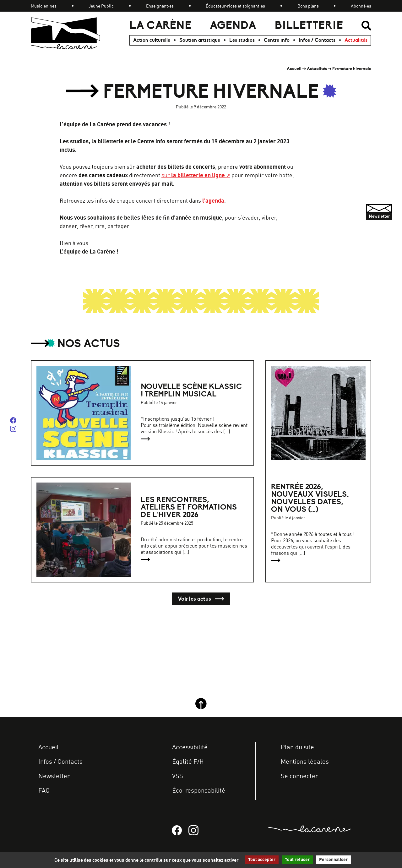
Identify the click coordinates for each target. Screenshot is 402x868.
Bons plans (308, 6)
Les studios (242, 40)
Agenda (233, 25)
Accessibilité (190, 747)
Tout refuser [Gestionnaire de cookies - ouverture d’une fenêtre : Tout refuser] (297, 860)
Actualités (356, 40)
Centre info (277, 40)
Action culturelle (152, 40)
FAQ (44, 790)
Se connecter (299, 776)
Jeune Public (101, 6)
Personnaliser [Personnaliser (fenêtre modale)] (333, 860)
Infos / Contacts (317, 40)
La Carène (160, 25)
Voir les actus (201, 599)
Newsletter (54, 776)
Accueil (294, 69)
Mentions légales (305, 761)
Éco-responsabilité (199, 790)
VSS (178, 776)
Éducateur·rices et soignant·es (235, 6)
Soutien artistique (200, 40)
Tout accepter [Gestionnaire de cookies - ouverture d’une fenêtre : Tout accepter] (262, 860)
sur (193, 175)
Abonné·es (361, 6)
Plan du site (297, 747)
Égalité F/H (188, 761)
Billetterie (309, 25)
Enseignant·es (160, 6)
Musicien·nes (44, 6)
